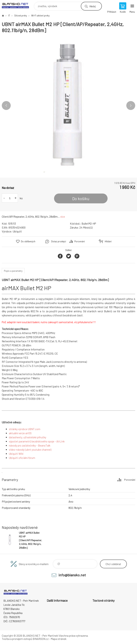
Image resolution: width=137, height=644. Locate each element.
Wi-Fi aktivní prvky (40, 16)
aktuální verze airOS (20, 433)
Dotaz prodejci (59, 241)
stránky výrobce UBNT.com (25, 429)
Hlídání (108, 241)
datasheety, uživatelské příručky (28, 437)
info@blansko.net (72, 575)
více (63, 217)
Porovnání (80, 241)
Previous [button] (6, 106)
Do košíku (81, 199)
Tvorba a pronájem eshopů (17, 639)
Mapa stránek (59, 639)
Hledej (92, 6)
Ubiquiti (17, 231)
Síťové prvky (21, 16)
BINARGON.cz (41, 639)
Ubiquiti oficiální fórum (22, 458)
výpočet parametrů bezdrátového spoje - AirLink (37, 441)
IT (9, 16)
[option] (68, 106)
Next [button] (131, 106)
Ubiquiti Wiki (16, 454)
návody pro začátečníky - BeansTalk (30, 445)
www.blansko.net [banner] (18, 5)
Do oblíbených (28, 241)
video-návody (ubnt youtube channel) (30, 450)
